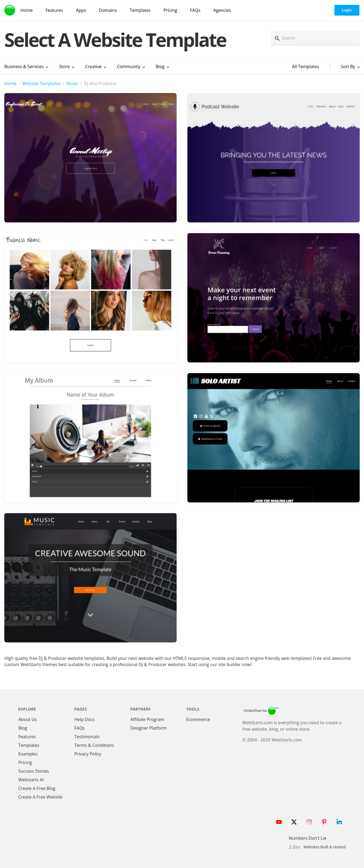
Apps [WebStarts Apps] (81, 10)
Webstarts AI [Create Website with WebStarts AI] (31, 780)
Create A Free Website (40, 797)
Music (72, 83)
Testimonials (87, 737)
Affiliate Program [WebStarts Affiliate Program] (147, 719)
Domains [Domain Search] (108, 10)
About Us (28, 719)
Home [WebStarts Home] (27, 10)
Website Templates (41, 83)
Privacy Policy (88, 754)
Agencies (222, 10)
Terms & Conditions (94, 745)
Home (10, 83)
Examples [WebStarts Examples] (28, 754)
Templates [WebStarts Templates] (140, 10)
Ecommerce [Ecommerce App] (198, 719)
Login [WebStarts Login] (347, 10)
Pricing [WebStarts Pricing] (170, 10)
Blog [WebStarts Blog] (23, 728)
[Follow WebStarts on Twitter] (294, 822)
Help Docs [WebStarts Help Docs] (84, 719)
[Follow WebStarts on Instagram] (309, 822)
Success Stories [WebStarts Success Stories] (34, 771)
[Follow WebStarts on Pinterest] (324, 822)
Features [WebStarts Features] (54, 10)
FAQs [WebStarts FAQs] (195, 10)
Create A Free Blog (37, 788)
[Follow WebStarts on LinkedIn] (339, 822)
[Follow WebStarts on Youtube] (279, 822)
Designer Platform (148, 728)
